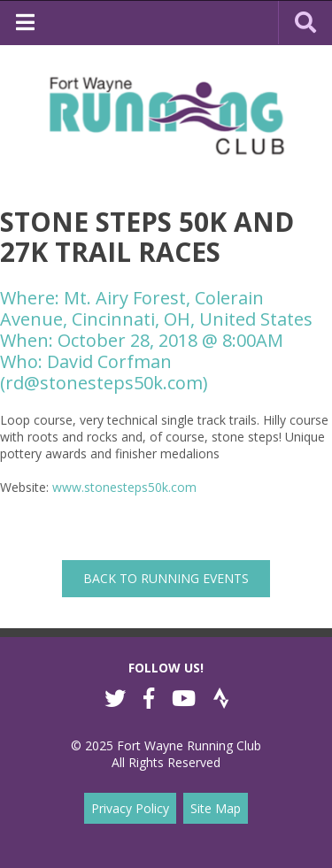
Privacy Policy (130, 808)
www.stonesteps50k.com (124, 487)
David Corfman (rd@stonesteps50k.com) (104, 372)
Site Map (216, 808)
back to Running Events (166, 578)
